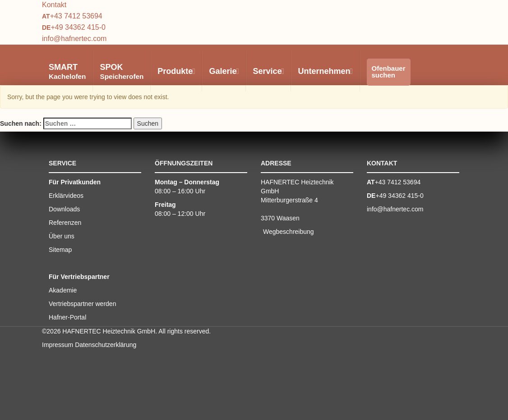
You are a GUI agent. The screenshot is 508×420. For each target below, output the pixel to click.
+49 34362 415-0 (78, 27)
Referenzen (65, 223)
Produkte (176, 71)
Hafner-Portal (67, 317)
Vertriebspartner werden (82, 304)
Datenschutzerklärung (106, 345)
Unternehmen (325, 71)
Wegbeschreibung (289, 232)
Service (268, 71)
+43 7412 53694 (76, 16)
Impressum (58, 345)
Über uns (62, 236)
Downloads (64, 209)
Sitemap (60, 250)
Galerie (224, 71)
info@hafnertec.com (74, 39)
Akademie (63, 290)
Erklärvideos (66, 196)
